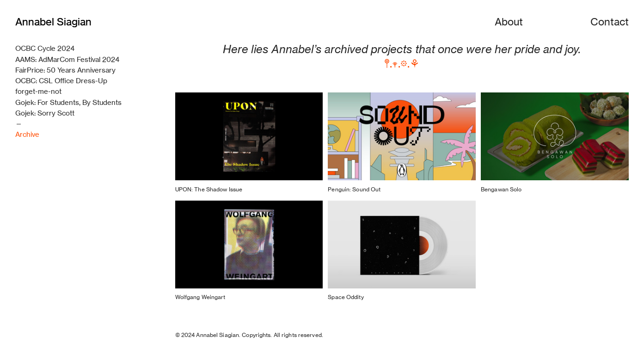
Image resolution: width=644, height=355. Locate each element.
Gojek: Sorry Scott (45, 113)
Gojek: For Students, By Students (68, 102)
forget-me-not (38, 91)
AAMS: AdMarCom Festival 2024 (67, 59)
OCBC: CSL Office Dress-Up (61, 81)
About (509, 21)
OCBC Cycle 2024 (45, 48)
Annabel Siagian (53, 21)
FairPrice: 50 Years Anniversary (65, 70)
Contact (610, 21)
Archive (27, 134)
